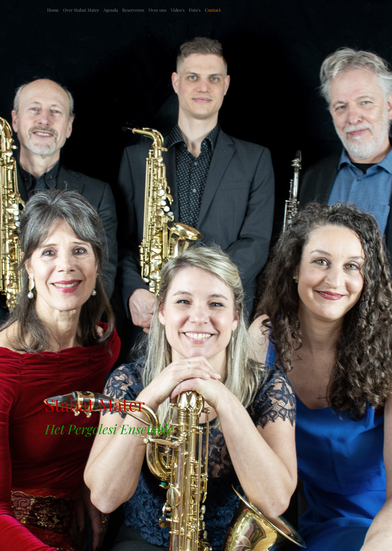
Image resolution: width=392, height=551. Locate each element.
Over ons (157, 10)
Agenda (111, 10)
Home (53, 10)
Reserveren (133, 10)
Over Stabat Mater (81, 10)
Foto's (195, 10)
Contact (213, 10)
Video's (178, 10)
